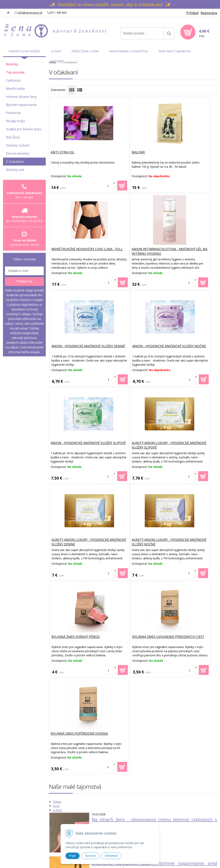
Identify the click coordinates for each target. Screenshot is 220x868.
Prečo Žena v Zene (85, 51)
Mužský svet (15, 170)
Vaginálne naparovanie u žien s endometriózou (140, 713)
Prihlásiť (192, 13)
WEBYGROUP (161, 860)
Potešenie (13, 113)
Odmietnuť (111, 856)
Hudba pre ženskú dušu (24, 129)
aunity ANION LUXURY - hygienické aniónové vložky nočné (75, 448)
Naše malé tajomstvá (175, 51)
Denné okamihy (18, 153)
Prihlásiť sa (24, 281)
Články (57, 608)
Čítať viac (98, 638)
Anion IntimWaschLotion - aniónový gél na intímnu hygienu (74, 254)
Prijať (73, 856)
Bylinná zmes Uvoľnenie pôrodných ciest (185, 445)
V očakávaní (15, 162)
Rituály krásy (15, 121)
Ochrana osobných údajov (172, 830)
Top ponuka (15, 72)
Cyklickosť (13, 80)
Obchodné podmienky (169, 825)
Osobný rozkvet (18, 145)
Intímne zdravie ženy (21, 97)
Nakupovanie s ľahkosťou (129, 51)
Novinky (12, 64)
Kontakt (58, 61)
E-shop (57, 616)
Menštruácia (15, 89)
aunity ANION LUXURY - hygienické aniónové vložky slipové (132, 351)
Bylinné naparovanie (21, 105)
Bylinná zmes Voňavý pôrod (132, 443)
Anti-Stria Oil (63, 152)
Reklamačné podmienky (170, 841)
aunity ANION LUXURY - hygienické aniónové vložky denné (188, 351)
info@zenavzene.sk (30, 13)
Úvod (56, 612)
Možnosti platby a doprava (172, 835)
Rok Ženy (13, 137)
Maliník (114, 152)
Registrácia (209, 13)
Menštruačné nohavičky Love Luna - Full (185, 155)
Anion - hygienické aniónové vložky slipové (76, 348)
